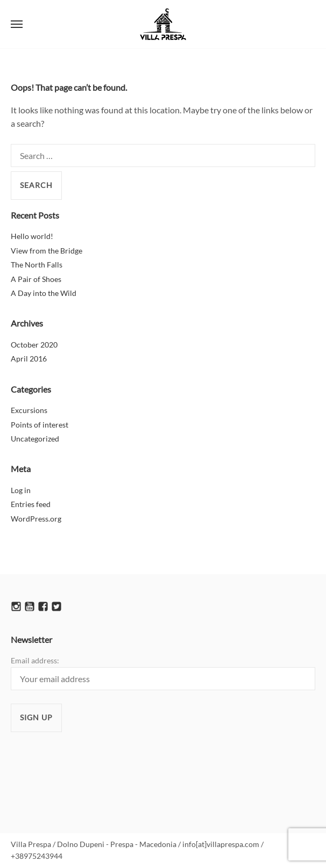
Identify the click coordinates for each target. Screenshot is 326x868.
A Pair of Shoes (36, 279)
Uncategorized (35, 439)
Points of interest (40, 425)
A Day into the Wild (44, 293)
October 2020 (34, 345)
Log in (21, 490)
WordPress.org (36, 519)
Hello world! (32, 236)
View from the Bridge (47, 251)
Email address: (163, 673)
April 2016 (29, 359)
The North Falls (37, 265)
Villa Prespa (163, 24)
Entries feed (31, 504)
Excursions (29, 410)
